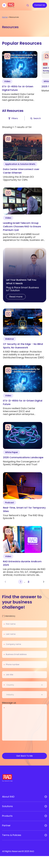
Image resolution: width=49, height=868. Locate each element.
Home (5, 17)
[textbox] (11, 685)
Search (35, 118)
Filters (13, 118)
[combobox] (26, 685)
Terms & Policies (12, 835)
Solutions (7, 806)
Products (7, 816)
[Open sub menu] (46, 797)
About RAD (8, 797)
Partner (6, 826)
